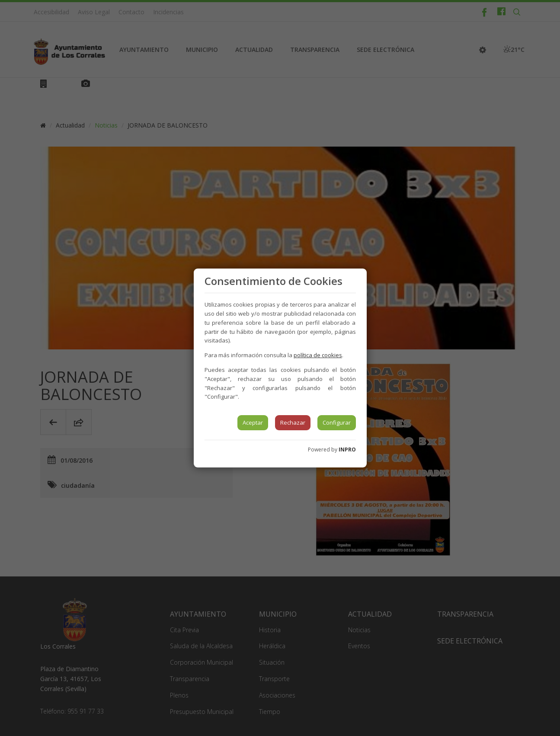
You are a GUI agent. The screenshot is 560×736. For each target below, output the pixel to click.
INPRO (347, 450)
